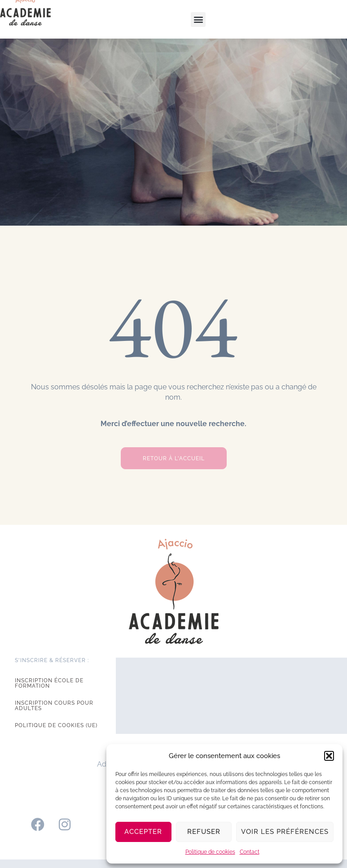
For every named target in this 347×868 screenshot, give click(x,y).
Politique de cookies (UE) (56, 725)
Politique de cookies (210, 852)
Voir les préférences (285, 832)
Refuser (204, 832)
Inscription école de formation (49, 683)
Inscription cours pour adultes (54, 706)
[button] (329, 756)
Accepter (143, 832)
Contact (250, 852)
